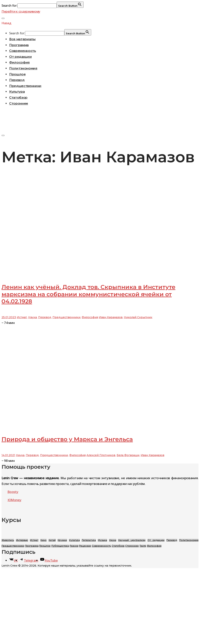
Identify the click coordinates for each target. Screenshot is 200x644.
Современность (23, 51)
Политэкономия (23, 68)
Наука (33, 317)
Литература (89, 540)
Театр (143, 546)
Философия (19, 62)
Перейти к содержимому (21, 11)
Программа (19, 45)
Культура (17, 92)
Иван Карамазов (111, 317)
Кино (44, 540)
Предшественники (25, 86)
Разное (74, 546)
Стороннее (19, 103)
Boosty (13, 492)
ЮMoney (15, 500)
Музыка (102, 540)
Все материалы (22, 39)
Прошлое (17, 74)
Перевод (17, 80)
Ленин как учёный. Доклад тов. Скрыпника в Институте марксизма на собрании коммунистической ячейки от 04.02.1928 (88, 294)
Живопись (8, 540)
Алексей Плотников (101, 455)
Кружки (62, 540)
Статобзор (18, 97)
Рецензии (85, 546)
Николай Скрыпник (138, 317)
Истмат (22, 317)
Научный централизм (132, 540)
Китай (52, 540)
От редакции (20, 57)
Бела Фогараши (128, 455)
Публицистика (60, 546)
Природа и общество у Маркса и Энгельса (67, 439)
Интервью (22, 540)
